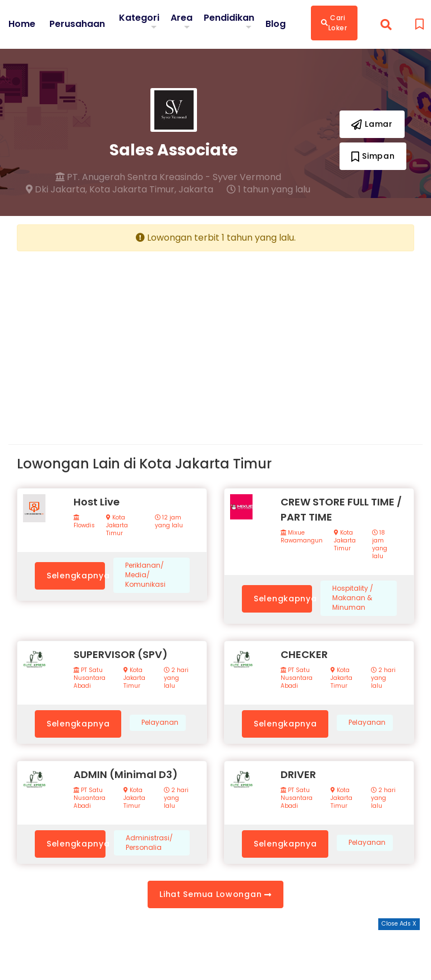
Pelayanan (160, 723)
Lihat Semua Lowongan (215, 894)
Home (22, 24)
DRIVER (298, 774)
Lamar (372, 124)
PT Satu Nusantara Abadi (90, 678)
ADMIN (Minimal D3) (126, 774)
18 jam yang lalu (380, 545)
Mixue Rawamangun (302, 537)
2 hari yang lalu (176, 678)
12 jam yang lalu (169, 522)
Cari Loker (334, 23)
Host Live (97, 502)
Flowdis (84, 522)
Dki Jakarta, (56, 190)
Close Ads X (399, 924)
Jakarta (196, 190)
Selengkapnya (76, 576)
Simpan (373, 156)
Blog (276, 24)
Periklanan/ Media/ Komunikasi (145, 575)
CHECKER (304, 654)
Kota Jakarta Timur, (133, 190)
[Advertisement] (112, 339)
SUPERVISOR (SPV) (121, 654)
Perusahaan (77, 24)
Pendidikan (229, 18)
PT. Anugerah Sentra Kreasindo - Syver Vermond (168, 177)
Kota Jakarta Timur (117, 526)
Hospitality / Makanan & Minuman (353, 598)
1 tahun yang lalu (269, 190)
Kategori (139, 18)
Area (182, 18)
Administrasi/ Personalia (149, 843)
